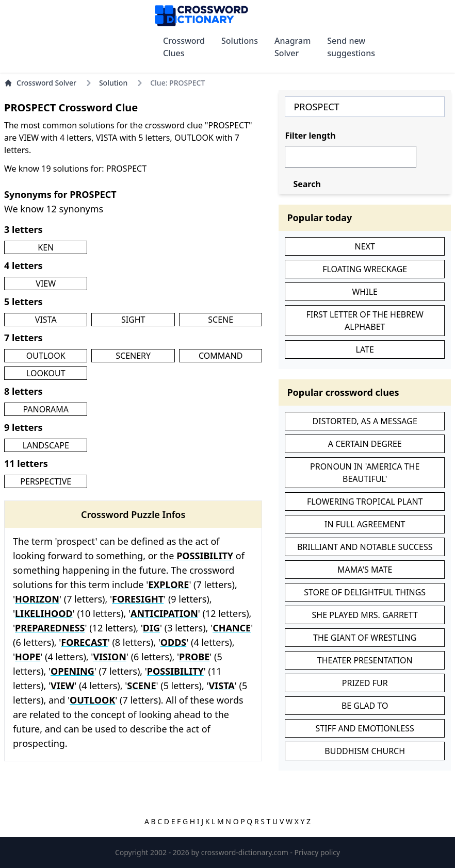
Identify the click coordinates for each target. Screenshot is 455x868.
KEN (46, 247)
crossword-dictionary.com (246, 852)
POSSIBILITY (205, 556)
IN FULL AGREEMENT (365, 524)
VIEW (46, 283)
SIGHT (133, 320)
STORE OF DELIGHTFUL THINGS (365, 592)
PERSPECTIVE (46, 481)
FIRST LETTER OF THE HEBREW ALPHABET (365, 321)
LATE (365, 349)
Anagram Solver (293, 47)
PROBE (194, 657)
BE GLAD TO (365, 706)
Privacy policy (318, 852)
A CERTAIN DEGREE (365, 444)
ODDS (174, 642)
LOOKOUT (46, 373)
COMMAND (221, 356)
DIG (151, 628)
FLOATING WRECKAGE (365, 269)
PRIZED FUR (365, 683)
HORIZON (37, 599)
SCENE (221, 320)
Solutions (240, 41)
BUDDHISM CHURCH (365, 751)
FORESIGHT (138, 599)
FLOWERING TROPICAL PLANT (365, 502)
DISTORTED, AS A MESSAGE (365, 421)
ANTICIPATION (164, 613)
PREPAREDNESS (50, 628)
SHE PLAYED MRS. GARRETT (365, 615)
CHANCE (232, 628)
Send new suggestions (351, 47)
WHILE (364, 292)
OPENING (72, 671)
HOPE (28, 657)
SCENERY (133, 356)
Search (307, 184)
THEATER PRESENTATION (365, 660)
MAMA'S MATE (365, 570)
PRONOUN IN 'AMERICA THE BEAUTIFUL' (365, 473)
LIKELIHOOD (44, 613)
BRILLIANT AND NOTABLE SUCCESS (365, 547)
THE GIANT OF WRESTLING (365, 638)
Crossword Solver (40, 83)
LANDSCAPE (46, 445)
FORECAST (84, 642)
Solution (113, 83)
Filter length (310, 136)
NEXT (365, 246)
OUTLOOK (46, 356)
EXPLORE (168, 585)
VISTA (46, 320)
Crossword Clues (184, 47)
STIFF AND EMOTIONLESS (365, 728)
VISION (110, 657)
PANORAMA (46, 409)
